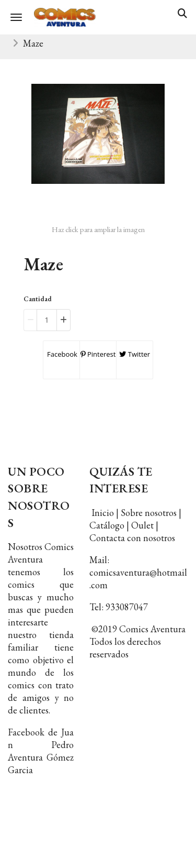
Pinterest (98, 354)
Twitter (135, 354)
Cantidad (38, 299)
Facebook (61, 354)
